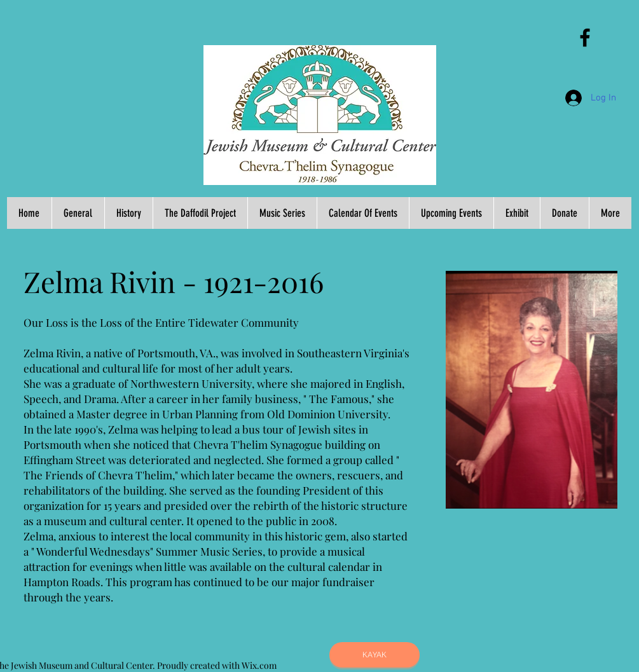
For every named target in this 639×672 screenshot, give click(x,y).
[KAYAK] (374, 655)
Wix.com (259, 665)
